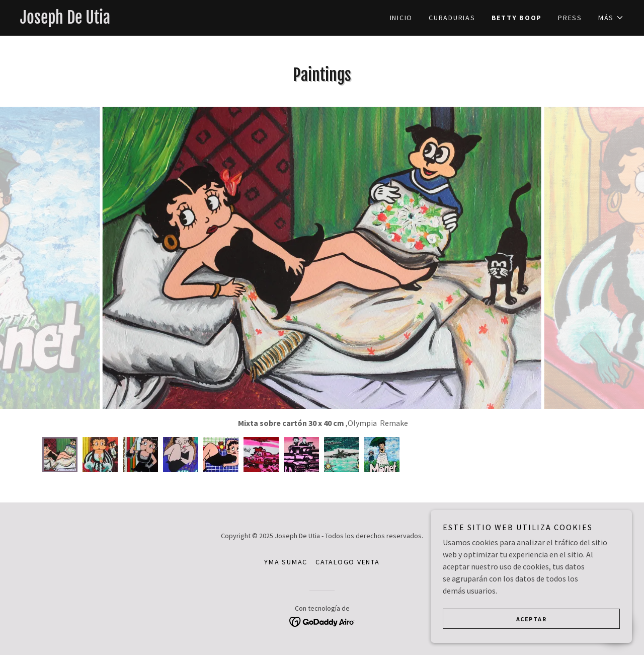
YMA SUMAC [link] (286, 562)
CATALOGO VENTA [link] (348, 562)
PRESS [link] (570, 18)
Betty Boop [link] (517, 18)
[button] (611, 18)
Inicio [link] (401, 18)
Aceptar (532, 619)
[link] (171, 21)
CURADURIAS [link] (452, 18)
